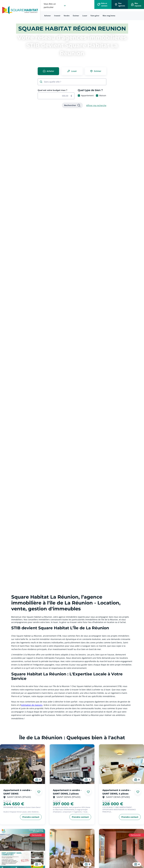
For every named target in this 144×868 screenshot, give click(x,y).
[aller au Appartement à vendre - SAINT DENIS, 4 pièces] (121, 764)
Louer (85, 16)
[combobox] (74, 82)
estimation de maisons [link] (32, 705)
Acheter (48, 16)
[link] (72, 105)
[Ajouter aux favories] (39, 792)
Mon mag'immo (109, 16)
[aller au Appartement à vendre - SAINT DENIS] (22, 764)
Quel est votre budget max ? (52, 90)
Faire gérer (95, 16)
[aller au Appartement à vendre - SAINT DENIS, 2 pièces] (72, 764)
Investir (57, 16)
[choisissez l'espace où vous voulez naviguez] (55, 6)
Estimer (76, 16)
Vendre (67, 16)
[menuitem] (48, 16)
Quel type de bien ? (90, 90)
